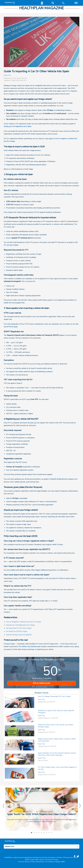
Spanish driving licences (59, 479)
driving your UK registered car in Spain (18, 126)
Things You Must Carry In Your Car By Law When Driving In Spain (55, 726)
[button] (52, 3)
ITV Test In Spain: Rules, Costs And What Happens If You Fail (57, 768)
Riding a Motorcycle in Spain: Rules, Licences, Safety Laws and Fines (57, 740)
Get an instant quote (42, 683)
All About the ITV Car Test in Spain (19, 628)
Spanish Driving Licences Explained (19, 635)
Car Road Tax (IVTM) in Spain (17, 631)
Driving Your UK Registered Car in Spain (20, 625)
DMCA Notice (40, 860)
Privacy (56, 860)
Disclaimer (49, 860)
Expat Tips (7, 75)
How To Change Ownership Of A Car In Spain (54, 696)
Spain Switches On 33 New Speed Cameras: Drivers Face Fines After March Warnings (57, 754)
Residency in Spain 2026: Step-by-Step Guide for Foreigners (56, 712)
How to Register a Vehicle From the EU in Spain (24, 622)
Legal (32, 860)
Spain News (42, 758)
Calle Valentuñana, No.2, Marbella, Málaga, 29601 (48, 862)
